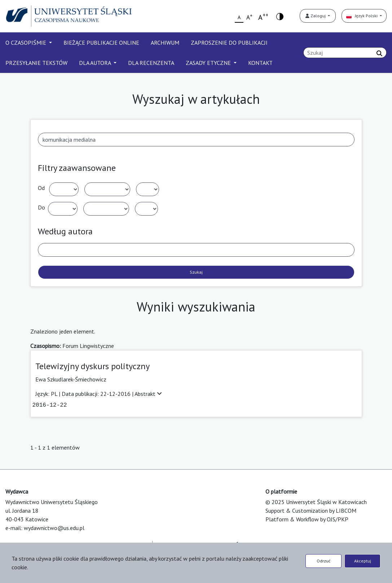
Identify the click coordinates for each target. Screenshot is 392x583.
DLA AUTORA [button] (96, 63)
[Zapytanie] (345, 53)
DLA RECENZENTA (151, 63)
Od (41, 188)
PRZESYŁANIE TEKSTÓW (36, 63)
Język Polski (362, 16)
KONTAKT (260, 63)
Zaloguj (316, 16)
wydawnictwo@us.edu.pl (54, 528)
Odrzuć (323, 561)
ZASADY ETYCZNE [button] (209, 63)
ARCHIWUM (165, 43)
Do (41, 207)
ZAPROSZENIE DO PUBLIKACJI (229, 43)
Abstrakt (148, 394)
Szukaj (196, 272)
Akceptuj (363, 561)
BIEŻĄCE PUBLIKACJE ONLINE (101, 43)
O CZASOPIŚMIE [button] (27, 43)
